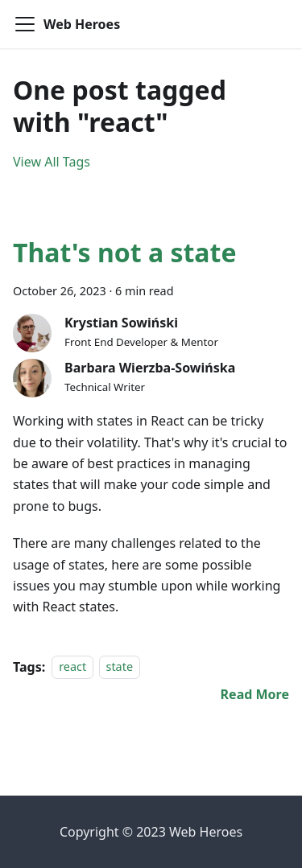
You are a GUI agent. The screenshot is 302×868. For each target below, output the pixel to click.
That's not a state (125, 252)
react (72, 667)
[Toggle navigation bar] (25, 24)
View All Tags (52, 162)
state (120, 667)
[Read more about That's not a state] (255, 694)
